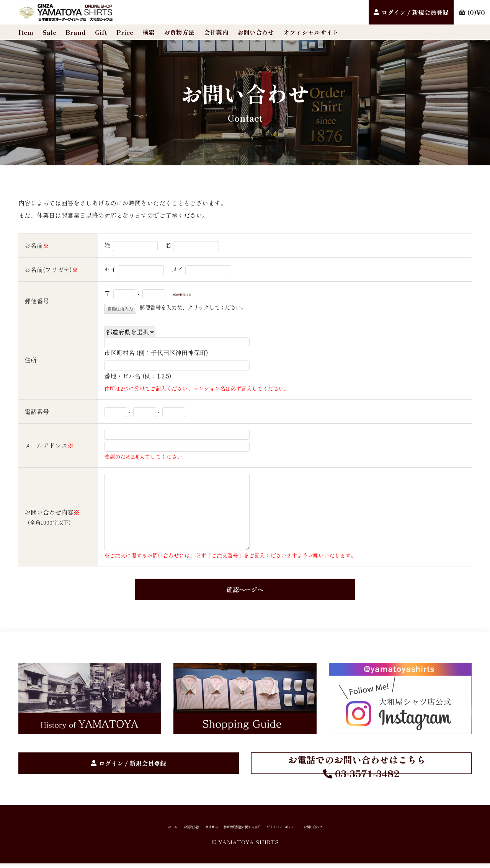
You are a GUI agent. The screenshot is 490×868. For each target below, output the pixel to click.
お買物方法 (179, 32)
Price (125, 32)
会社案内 (216, 32)
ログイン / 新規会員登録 (415, 12)
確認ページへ (245, 589)
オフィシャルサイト (311, 32)
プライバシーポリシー (314, 829)
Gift (101, 32)
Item (26, 32)
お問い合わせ (256, 32)
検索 (149, 32)
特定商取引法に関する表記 (237, 829)
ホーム (109, 829)
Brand (76, 32)
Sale (49, 32)
